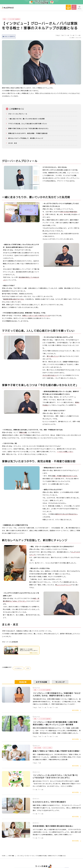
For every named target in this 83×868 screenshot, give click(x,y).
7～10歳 (78, 35)
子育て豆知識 (37, 748)
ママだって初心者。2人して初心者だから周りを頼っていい (28, 124)
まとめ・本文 (13, 143)
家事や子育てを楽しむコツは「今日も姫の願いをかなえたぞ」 (29, 128)
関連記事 (23, 682)
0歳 (62, 35)
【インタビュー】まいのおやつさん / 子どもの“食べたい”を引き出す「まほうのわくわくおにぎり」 (55, 776)
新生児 (58, 35)
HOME (4, 856)
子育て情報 (11, 856)
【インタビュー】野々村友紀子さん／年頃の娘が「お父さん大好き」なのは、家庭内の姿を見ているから (57, 694)
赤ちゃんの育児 (48, 748)
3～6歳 (72, 35)
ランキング (60, 682)
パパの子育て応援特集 (14, 19)
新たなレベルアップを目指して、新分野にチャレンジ (26, 138)
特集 (4, 19)
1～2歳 (67, 35)
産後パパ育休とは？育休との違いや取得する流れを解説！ (57, 751)
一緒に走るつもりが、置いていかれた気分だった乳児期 (26, 119)
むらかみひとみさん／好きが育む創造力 (49, 802)
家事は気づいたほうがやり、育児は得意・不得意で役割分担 (28, 133)
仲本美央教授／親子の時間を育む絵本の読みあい (53, 826)
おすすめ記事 (41, 682)
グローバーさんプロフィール (18, 114)
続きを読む (76, 710)
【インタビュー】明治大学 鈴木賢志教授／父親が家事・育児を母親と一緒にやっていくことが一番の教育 (56, 723)
